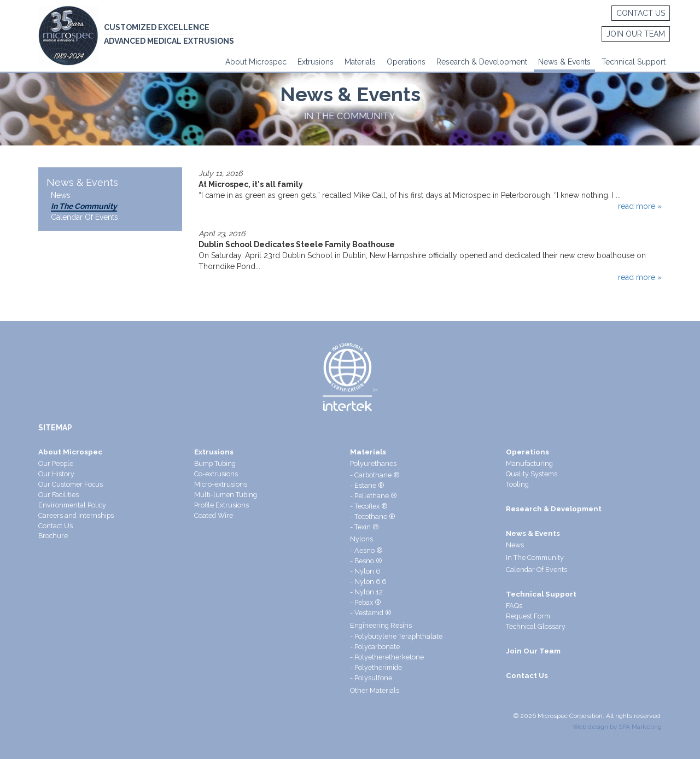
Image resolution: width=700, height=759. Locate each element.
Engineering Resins (381, 625)
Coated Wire (214, 515)
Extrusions (316, 62)
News (61, 195)
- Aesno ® (366, 550)
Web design (590, 727)
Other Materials (375, 690)
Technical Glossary (536, 626)
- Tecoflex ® (369, 506)
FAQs (514, 606)
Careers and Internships (76, 515)
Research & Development (482, 62)
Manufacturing (529, 463)
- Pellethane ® (374, 496)
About (236, 62)
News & (552, 62)
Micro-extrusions (221, 484)
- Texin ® (364, 527)
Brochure (53, 536)
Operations (406, 62)
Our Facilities (59, 495)
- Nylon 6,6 (368, 582)
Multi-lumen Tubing (226, 495)
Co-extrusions (216, 474)
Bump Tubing (215, 463)
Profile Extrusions (221, 505)
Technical (618, 62)
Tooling (517, 484)
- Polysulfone (371, 678)
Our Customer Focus (71, 484)
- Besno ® (366, 561)
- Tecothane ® (373, 516)
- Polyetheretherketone (387, 657)
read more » (640, 206)
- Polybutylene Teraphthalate (396, 636)
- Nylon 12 (366, 592)
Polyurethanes (373, 463)
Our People (56, 463)
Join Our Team (634, 34)
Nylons (361, 539)
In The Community (84, 206)
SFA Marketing (640, 727)
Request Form (528, 616)
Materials (360, 62)
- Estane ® (367, 485)
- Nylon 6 (365, 571)
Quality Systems (532, 474)
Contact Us (639, 14)
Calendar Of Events (84, 217)
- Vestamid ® (371, 613)
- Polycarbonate (375, 647)
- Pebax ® (366, 602)
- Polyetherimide (376, 667)
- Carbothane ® (375, 475)
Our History (56, 474)
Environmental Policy (72, 505)
